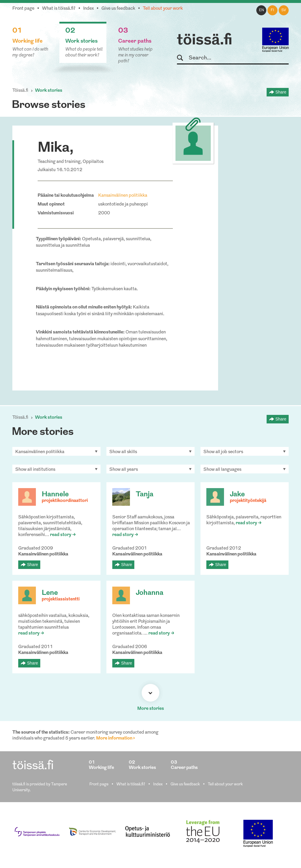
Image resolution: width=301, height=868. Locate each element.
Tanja (145, 495)
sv (284, 10)
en (261, 10)
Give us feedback (118, 9)
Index (88, 9)
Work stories (49, 91)
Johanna (150, 593)
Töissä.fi (20, 91)
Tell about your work (163, 9)
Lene (50, 593)
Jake (237, 495)
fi (272, 10)
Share (281, 92)
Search (183, 58)
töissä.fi (205, 41)
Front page (23, 9)
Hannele (55, 495)
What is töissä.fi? (59, 9)
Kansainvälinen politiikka (123, 196)
